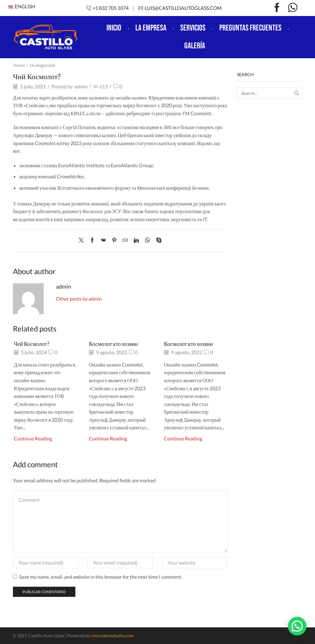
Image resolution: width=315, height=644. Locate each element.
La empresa (151, 28)
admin (81, 86)
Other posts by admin (79, 299)
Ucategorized (42, 65)
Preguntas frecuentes (250, 28)
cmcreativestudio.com (112, 636)
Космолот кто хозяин (113, 344)
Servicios (193, 28)
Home (19, 65)
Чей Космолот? (32, 344)
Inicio (114, 28)
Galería (195, 46)
